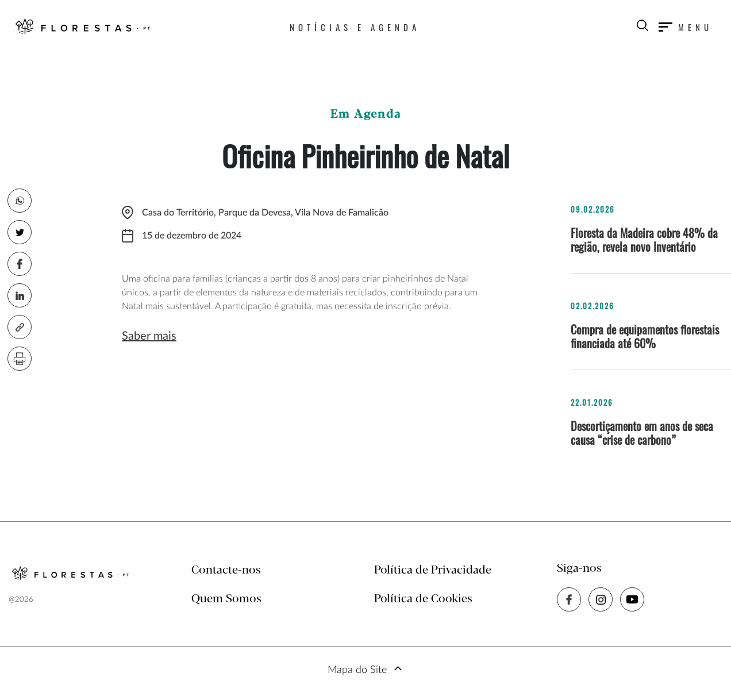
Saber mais (149, 336)
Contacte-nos (226, 570)
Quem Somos (226, 599)
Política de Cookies (423, 599)
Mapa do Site (357, 670)
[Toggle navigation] (686, 27)
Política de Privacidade (433, 570)
